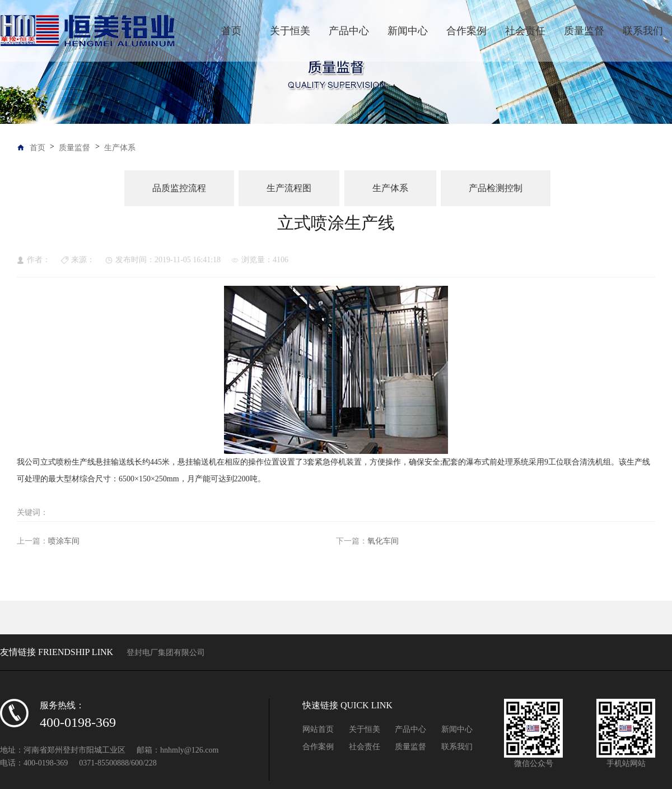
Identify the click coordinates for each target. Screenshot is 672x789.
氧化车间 (383, 541)
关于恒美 (290, 31)
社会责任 (525, 31)
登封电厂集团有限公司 (166, 653)
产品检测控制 (496, 188)
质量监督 (584, 31)
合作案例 (466, 31)
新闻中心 (408, 31)
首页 (231, 31)
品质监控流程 (179, 188)
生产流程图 (289, 188)
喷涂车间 (64, 541)
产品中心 (349, 31)
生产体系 (120, 148)
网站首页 (318, 729)
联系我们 (643, 31)
